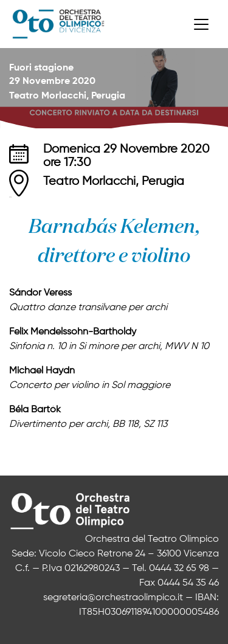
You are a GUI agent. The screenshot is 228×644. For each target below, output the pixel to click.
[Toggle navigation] (201, 24)
